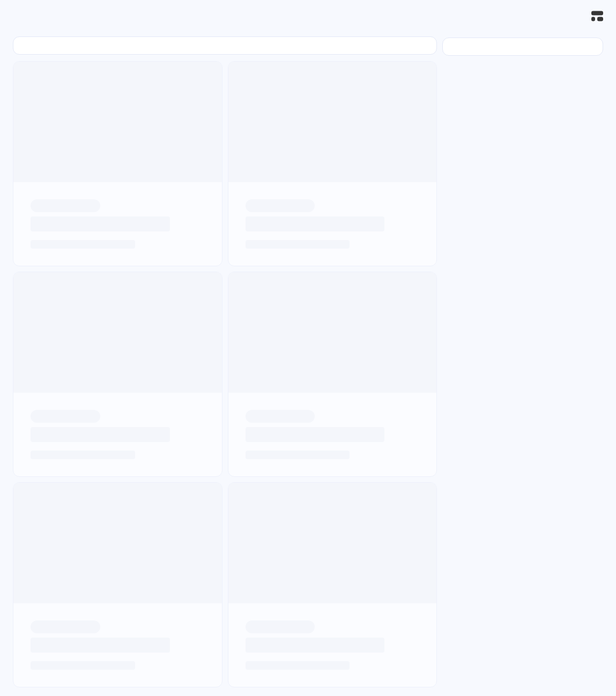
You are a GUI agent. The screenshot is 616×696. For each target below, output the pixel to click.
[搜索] (573, 16)
